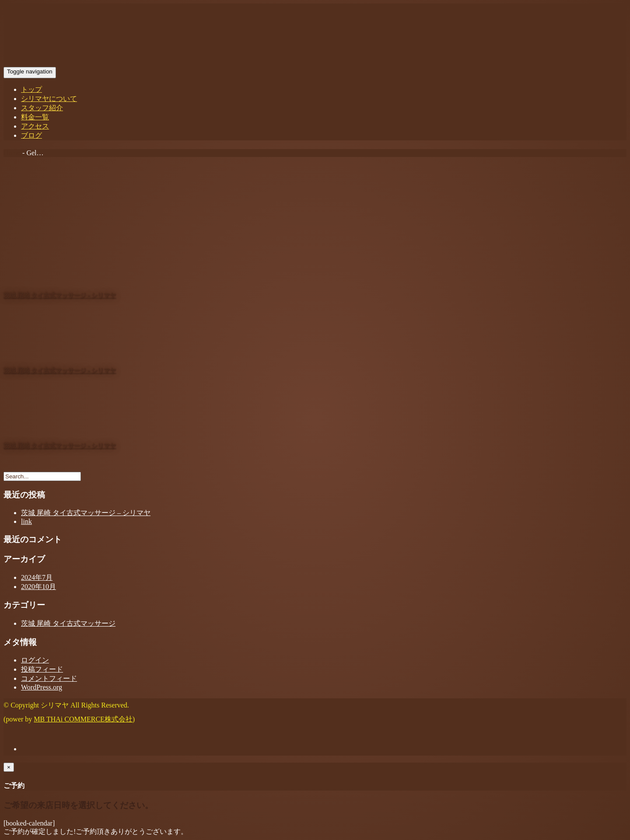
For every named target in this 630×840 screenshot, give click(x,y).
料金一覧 (35, 117)
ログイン (35, 660)
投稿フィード (42, 669)
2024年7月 (37, 577)
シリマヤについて (49, 99)
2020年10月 (38, 587)
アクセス (35, 126)
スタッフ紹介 (42, 108)
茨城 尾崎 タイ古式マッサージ (68, 623)
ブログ (31, 135)
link (26, 521)
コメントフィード (49, 678)
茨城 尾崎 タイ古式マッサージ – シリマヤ (86, 513)
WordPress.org (42, 687)
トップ (31, 89)
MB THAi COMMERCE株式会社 (83, 719)
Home (12, 153)
